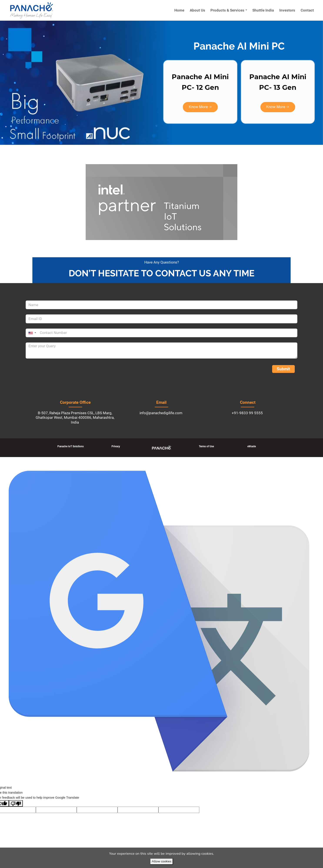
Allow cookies (161, 861)
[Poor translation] (16, 803)
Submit (283, 369)
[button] (200, 107)
